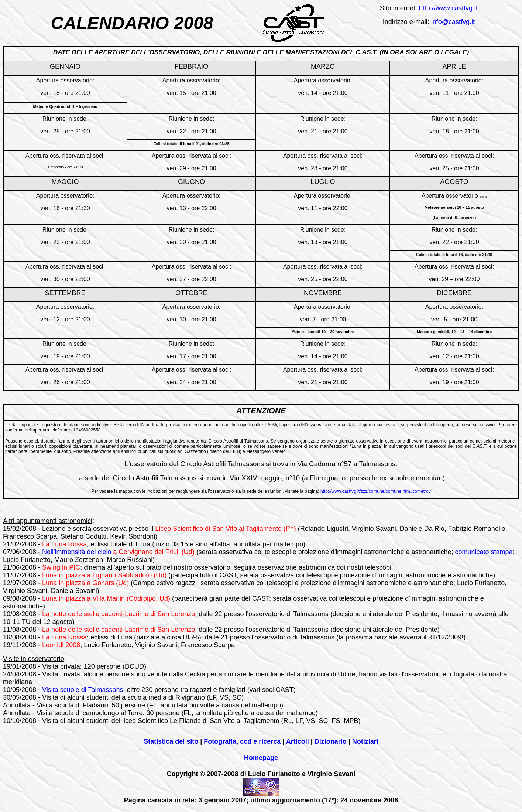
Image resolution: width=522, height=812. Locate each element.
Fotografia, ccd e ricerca (242, 741)
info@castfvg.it (453, 22)
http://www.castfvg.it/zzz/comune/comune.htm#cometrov (376, 491)
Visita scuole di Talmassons (83, 690)
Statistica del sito (171, 741)
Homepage (261, 758)
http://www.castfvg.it (448, 8)
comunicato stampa (484, 552)
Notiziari (365, 741)
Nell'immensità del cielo (77, 552)
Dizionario (331, 741)
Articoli (298, 741)
